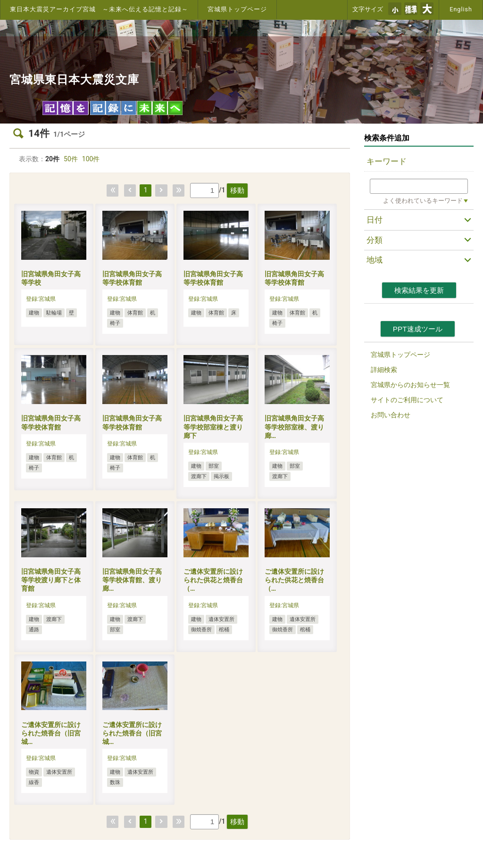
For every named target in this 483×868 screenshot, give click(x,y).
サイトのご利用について (407, 400)
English (461, 9)
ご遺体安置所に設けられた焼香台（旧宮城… (51, 733)
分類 (375, 240)
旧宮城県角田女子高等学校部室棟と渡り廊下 (213, 427)
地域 (375, 260)
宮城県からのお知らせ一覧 (410, 385)
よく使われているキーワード (423, 201)
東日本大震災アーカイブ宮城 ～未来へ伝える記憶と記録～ (99, 9)
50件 (71, 159)
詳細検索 (384, 370)
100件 (91, 159)
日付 (375, 220)
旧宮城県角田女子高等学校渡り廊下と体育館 (51, 580)
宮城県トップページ (237, 9)
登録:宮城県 (41, 299)
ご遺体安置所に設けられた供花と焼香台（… (213, 580)
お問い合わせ (391, 415)
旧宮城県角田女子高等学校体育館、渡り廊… (132, 580)
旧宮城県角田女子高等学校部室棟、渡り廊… (294, 427)
